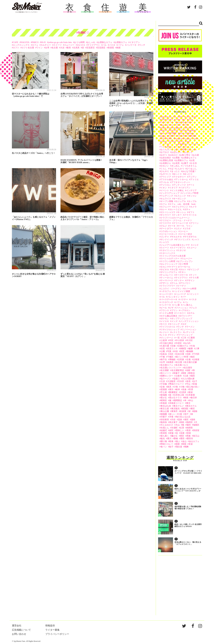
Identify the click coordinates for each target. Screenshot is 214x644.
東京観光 (176, 409)
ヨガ (184, 324)
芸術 (189, 433)
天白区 (181, 381)
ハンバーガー (167, 294)
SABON (172, 136)
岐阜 (178, 389)
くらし (164, 169)
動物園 (190, 351)
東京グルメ (179, 406)
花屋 (182, 433)
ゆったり (188, 174)
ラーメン (190, 327)
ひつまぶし (192, 169)
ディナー (180, 280)
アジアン (192, 177)
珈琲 (189, 425)
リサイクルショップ (170, 330)
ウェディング (167, 196)
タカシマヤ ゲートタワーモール (176, 267)
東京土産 (165, 409)
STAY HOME (166, 139)
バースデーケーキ (169, 299)
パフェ (121, 45)
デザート (165, 283)
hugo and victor (167, 125)
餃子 (171, 447)
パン (186, 302)
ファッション (182, 308)
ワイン (40, 48)
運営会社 (17, 626)
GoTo (190, 120)
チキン (183, 272)
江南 (180, 414)
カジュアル (181, 201)
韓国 (184, 444)
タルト (183, 270)
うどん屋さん (167, 147)
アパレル (165, 182)
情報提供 (50, 626)
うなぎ (179, 147)
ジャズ (195, 245)
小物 (182, 387)
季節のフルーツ (177, 384)
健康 (191, 349)
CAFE (16, 42)
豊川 (169, 439)
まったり (176, 171)
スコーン (192, 248)
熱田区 (190, 422)
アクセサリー (180, 177)
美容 (189, 430)
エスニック (181, 196)
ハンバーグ (181, 294)
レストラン (177, 332)
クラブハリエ (190, 215)
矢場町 (174, 428)
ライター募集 (52, 630)
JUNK (186, 125)
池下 (187, 414)
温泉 (180, 420)
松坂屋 (183, 411)
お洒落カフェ (121, 42)
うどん (196, 144)
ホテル (191, 313)
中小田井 (180, 340)
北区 (171, 354)
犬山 (178, 425)
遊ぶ (178, 441)
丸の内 (187, 343)
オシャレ (192, 196)
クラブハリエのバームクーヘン (175, 218)
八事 (197, 349)
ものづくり (166, 174)
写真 (169, 351)
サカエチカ (177, 237)
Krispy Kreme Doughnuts (171, 128)
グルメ (164, 226)
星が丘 (164, 398)
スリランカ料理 (168, 261)
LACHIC (188, 128)
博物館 (172, 360)
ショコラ (165, 242)
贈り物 (164, 441)
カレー (164, 209)
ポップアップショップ (182, 319)
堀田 (193, 376)
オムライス (166, 199)
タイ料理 (184, 264)
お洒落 (177, 158)
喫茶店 (192, 373)
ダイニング (194, 270)
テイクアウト (94, 45)
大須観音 (171, 381)
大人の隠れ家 (188, 379)
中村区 (179, 343)
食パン (164, 447)
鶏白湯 (179, 447)
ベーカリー (181, 313)
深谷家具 (165, 420)
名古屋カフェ (183, 144)
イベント (165, 190)
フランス (165, 310)
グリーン (195, 223)
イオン (164, 188)
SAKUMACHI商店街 (187, 136)
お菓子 (185, 163)
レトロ (164, 335)
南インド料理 (182, 357)
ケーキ (172, 226)
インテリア (191, 190)
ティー (193, 275)
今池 (193, 346)
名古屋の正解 (191, 362)
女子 (195, 381)
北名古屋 (180, 354)
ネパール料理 (190, 289)
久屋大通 (165, 346)
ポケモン (165, 319)
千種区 (170, 357)
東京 (188, 403)
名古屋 (55, 48)
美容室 (196, 430)
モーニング (174, 324)
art (175, 117)
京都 (173, 346)
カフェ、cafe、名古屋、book (182, 204)
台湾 (47, 48)
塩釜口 (177, 379)
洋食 (171, 417)
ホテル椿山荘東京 (169, 316)
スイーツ (58, 45)
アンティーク (180, 185)
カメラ (193, 207)
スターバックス (168, 253)
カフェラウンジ (181, 207)
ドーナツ (182, 286)
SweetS (164, 141)
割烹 (182, 351)
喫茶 (184, 373)
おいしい (188, 147)
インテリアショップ (170, 193)
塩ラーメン (166, 379)
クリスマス (166, 223)
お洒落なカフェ (105, 42)
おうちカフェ (167, 150)
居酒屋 (164, 389)
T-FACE (173, 141)
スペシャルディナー (170, 259)
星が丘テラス (176, 398)
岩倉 (184, 389)
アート (191, 185)
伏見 (163, 349)
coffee (178, 120)
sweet (196, 139)
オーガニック (180, 199)
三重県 (192, 338)
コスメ (179, 229)
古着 (189, 360)
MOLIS (164, 130)
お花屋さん (166, 163)
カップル (192, 201)
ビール (164, 308)
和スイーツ (166, 373)
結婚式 (164, 430)
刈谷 (176, 351)
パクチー (184, 299)
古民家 (181, 360)
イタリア (173, 188)
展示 (171, 389)
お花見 (177, 163)
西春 (189, 436)
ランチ (142, 45)
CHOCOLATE (167, 120)
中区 (171, 340)
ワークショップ (185, 335)
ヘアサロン (185, 310)
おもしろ (188, 152)
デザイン (190, 280)
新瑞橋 (164, 395)
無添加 (164, 422)
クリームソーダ (181, 223)
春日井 (194, 398)
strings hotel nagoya (183, 139)
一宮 (178, 338)
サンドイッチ (167, 240)
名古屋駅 (165, 370)
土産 (186, 376)
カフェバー (166, 207)
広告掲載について (21, 630)
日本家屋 (191, 395)
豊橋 (176, 439)
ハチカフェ (166, 291)
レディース (189, 332)
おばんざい (177, 152)
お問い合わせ (19, 634)
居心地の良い (193, 387)
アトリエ (195, 179)
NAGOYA (25, 42)
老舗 (171, 433)
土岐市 (179, 376)
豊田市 (190, 439)
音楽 (191, 444)
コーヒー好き (186, 234)
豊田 (182, 439)
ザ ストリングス (183, 240)
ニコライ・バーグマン (171, 289)
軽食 (171, 441)
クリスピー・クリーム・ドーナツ (176, 220)
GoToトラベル (167, 122)
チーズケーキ (182, 275)
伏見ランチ (172, 349)
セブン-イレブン (185, 261)
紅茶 (182, 428)
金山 (184, 441)
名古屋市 (188, 368)
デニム (174, 283)
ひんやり (165, 171)
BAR (181, 117)
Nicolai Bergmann (188, 130)
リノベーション (189, 330)
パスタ (112, 45)
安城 (195, 384)
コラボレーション (169, 231)
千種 (163, 357)
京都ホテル (183, 346)
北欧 (189, 354)
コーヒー (184, 231)
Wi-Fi (43, 42)
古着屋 (196, 360)
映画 (186, 398)
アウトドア (166, 177)
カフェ (35, 45)
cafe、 (195, 117)
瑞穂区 (196, 425)
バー (184, 297)
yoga (188, 141)
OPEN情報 (172, 133)
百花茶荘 (91, 48)
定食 (163, 387)
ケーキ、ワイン (185, 226)
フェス (194, 308)
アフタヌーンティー (181, 182)
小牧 (176, 387)
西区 (182, 436)
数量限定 (173, 392)
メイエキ (165, 321)
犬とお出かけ (167, 425)
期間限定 (178, 400)
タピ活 (174, 270)
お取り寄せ (185, 155)
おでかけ (165, 152)
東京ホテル (191, 406)
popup (163, 136)
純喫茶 (190, 428)
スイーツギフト (179, 248)
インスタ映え (178, 190)
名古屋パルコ (182, 365)
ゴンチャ (165, 237)
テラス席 (195, 278)
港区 (187, 420)
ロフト (16, 48)
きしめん (176, 166)
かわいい (165, 166)
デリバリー (185, 283)
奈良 (189, 381)
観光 (163, 439)
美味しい (180, 430)
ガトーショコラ (168, 212)
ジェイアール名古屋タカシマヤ (175, 245)
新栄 (191, 392)
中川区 (190, 340)
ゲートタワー (167, 229)
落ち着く (165, 436)
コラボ (187, 229)
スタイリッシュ (168, 250)
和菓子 (177, 373)
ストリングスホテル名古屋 (173, 256)
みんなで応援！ (189, 171)
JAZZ (178, 125)
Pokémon (190, 133)
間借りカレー (167, 444)
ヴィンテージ (167, 338)
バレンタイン (173, 297)
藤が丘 (174, 436)
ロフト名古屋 (28, 48)
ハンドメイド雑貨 (182, 291)
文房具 (76, 48)
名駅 (188, 370)
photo (181, 133)
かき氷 (194, 163)
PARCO (35, 42)
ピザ (171, 308)
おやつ (164, 155)
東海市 (174, 411)
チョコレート (167, 275)
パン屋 (177, 305)
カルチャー (46, 45)
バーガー (167, 144)
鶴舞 (187, 447)
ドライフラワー (168, 286)
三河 (184, 338)
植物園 (164, 414)
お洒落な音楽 (167, 160)
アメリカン (166, 185)
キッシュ (182, 212)
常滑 (191, 389)
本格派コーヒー (177, 403)
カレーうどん (176, 209)
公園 (163, 351)
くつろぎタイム (189, 166)
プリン (174, 310)
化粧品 (164, 354)
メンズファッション (189, 321)
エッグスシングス (21, 45)
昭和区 (164, 400)
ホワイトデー (186, 316)
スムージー (69, 45)
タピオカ (81, 45)
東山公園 (165, 411)
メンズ (174, 321)
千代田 (196, 354)
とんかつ (180, 169)
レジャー (165, 332)
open (163, 133)
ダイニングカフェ (169, 272)
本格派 (164, 403)
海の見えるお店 (183, 417)
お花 (192, 160)
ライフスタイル (168, 327)
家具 (69, 48)
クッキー (178, 215)
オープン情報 (167, 201)
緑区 (171, 430)
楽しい (172, 414)
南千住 (164, 360)
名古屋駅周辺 (178, 370)
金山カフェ (194, 441)
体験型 (183, 349)
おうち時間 (79, 42)
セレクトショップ (169, 264)
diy (184, 120)
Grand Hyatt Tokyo (184, 122)
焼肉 (182, 422)
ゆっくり (178, 174)
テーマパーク (167, 280)
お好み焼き (166, 158)
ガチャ (187, 209)
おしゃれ (91, 42)
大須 (62, 48)
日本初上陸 (179, 395)
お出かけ (173, 155)
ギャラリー (166, 215)
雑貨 (118, 48)
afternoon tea (166, 117)
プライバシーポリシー (57, 634)
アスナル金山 (167, 179)
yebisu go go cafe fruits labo (60, 42)
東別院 (185, 409)
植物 (195, 411)
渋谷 (173, 420)
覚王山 (196, 436)
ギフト (191, 212)
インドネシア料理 (190, 193)
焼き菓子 (173, 422)
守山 (188, 384)
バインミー (193, 294)
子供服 (164, 384)
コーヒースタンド (169, 234)
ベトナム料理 (167, 313)
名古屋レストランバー (171, 368)
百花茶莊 (101, 48)
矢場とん (165, 428)
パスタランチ (167, 302)
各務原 (170, 362)
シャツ (196, 240)
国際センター (167, 376)
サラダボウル (190, 237)
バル (104, 45)
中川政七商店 (167, 343)
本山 (191, 400)
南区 (193, 357)
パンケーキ (131, 45)
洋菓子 (164, 417)
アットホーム (182, 179)
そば (171, 169)
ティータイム (167, 278)
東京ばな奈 (166, 406)
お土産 (196, 155)
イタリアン (135, 42)
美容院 (111, 48)
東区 (193, 409)
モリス (164, 324)
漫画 (193, 420)
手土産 (164, 392)
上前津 (164, 340)
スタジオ (182, 250)
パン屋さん (187, 305)
